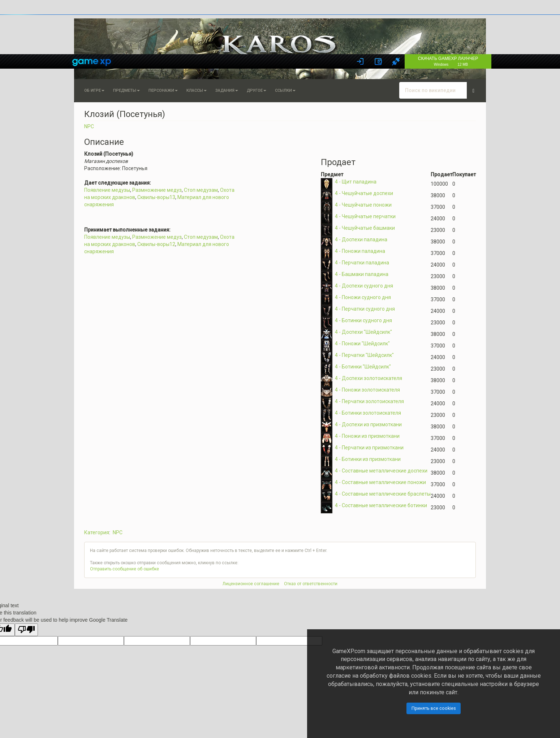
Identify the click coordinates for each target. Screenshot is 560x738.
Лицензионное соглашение (251, 584)
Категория (97, 532)
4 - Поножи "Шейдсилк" (362, 344)
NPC (89, 126)
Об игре (94, 90)
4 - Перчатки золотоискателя (369, 401)
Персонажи (163, 90)
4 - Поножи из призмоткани (367, 436)
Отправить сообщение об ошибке (124, 569)
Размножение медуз (157, 190)
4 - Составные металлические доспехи (381, 471)
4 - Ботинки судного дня (363, 320)
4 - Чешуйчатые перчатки (365, 216)
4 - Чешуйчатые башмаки (365, 228)
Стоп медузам (201, 190)
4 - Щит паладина (356, 182)
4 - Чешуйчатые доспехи (364, 193)
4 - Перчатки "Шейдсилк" (364, 355)
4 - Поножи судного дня (363, 297)
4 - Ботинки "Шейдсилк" (363, 367)
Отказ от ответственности (311, 584)
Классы (197, 90)
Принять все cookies (434, 708)
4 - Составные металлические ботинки (381, 505)
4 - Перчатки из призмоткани (369, 448)
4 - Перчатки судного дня (365, 309)
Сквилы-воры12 (156, 244)
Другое (257, 90)
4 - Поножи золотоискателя (367, 390)
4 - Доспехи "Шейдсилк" (363, 332)
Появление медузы (107, 190)
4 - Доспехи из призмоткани (368, 424)
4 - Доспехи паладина (361, 239)
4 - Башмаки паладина (362, 274)
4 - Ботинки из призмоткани (368, 459)
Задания (227, 90)
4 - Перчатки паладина (362, 263)
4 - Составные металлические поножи (380, 482)
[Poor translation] (26, 630)
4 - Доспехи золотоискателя (369, 378)
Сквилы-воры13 (156, 197)
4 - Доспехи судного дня (364, 286)
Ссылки (285, 90)
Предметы (126, 90)
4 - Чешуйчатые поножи (363, 205)
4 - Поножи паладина (360, 251)
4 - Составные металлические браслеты (383, 494)
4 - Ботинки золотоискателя (368, 413)
